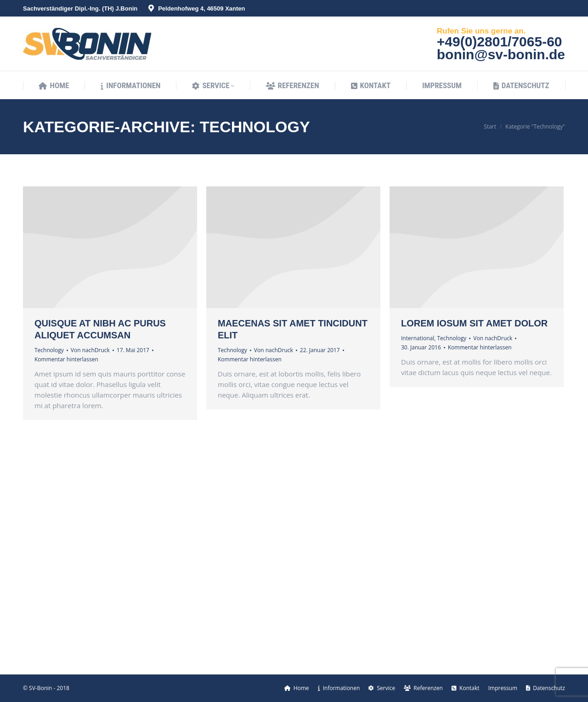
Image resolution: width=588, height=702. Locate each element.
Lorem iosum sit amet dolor (474, 323)
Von (90, 350)
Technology (49, 350)
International (418, 338)
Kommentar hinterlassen (66, 359)
